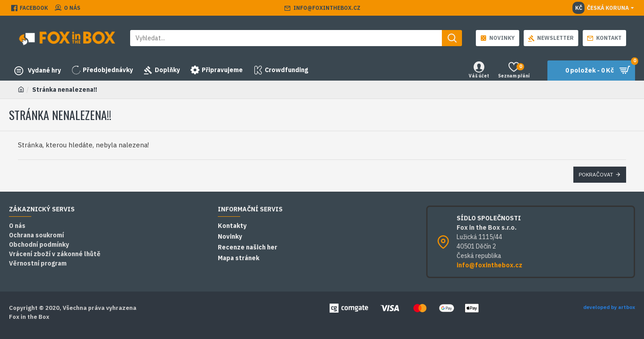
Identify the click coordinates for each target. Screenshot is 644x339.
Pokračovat (596, 174)
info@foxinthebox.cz (489, 265)
